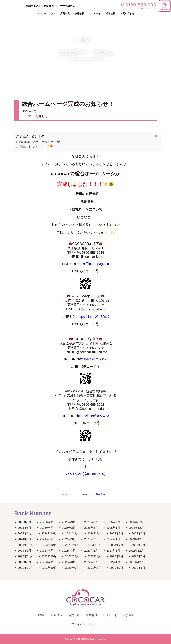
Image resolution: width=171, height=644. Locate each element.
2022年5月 (25, 562)
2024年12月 (136, 528)
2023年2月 (91, 551)
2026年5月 (25, 522)
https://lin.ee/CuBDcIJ (93, 317)
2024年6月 (139, 533)
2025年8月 (91, 522)
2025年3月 (69, 528)
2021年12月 (136, 562)
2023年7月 (116, 545)
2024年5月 (25, 539)
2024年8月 (94, 533)
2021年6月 (139, 568)
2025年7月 (113, 522)
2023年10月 (49, 545)
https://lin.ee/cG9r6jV (93, 359)
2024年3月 (69, 539)
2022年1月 (113, 562)
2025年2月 (91, 528)
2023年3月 (69, 551)
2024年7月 (116, 533)
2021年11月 (25, 568)
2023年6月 (139, 545)
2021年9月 (72, 568)
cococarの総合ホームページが (39, 142)
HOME (41, 615)
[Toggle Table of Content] (155, 136)
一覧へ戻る (99, 494)
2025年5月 (25, 528)
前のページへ (67, 494)
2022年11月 (25, 556)
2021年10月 (49, 568)
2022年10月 (49, 556)
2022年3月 (69, 562)
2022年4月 (47, 562)
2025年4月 (47, 528)
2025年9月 (69, 522)
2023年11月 (25, 545)
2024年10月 (49, 533)
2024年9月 (72, 533)
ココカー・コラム (46, 13)
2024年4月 (47, 539)
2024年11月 (25, 533)
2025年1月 (113, 528)
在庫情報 (79, 13)
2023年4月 (47, 551)
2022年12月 (136, 551)
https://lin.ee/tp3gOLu (93, 264)
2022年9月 (72, 556)
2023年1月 (113, 551)
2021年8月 (94, 568)
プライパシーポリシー (86, 624)
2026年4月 (47, 522)
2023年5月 (25, 551)
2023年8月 (94, 545)
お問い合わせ (127, 13)
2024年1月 (113, 539)
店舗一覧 (65, 13)
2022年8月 (94, 556)
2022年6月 (139, 556)
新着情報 (57, 615)
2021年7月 (116, 568)
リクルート (95, 13)
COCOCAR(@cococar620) (85, 474)
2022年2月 (91, 562)
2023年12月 (136, 539)
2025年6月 (135, 522)
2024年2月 (91, 539)
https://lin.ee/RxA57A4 (93, 416)
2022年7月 (116, 556)
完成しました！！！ (36, 146)
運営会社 (111, 13)
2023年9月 (72, 545)
